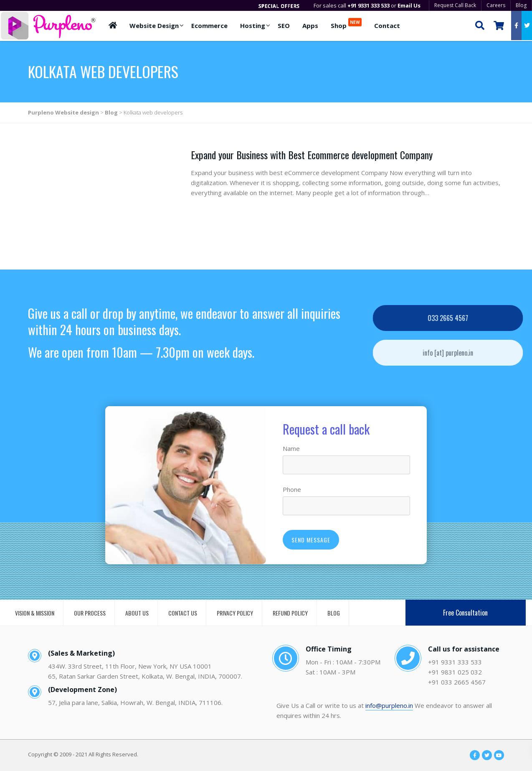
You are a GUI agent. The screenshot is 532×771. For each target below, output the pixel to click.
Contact (387, 25)
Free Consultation (465, 613)
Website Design (154, 25)
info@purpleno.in (389, 705)
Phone (292, 489)
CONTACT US (183, 613)
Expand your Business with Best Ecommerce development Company (312, 155)
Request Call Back (455, 5)
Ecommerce (209, 25)
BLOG (334, 613)
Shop (346, 24)
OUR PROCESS (90, 613)
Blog (521, 5)
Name (291, 448)
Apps (310, 25)
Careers (496, 5)
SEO (284, 25)
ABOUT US (137, 613)
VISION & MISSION (35, 613)
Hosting (253, 25)
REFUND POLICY (290, 613)
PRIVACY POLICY (235, 613)
